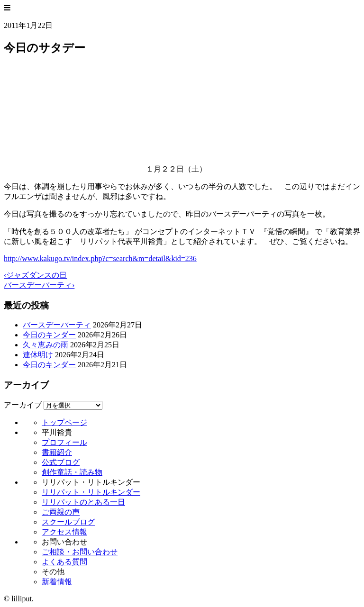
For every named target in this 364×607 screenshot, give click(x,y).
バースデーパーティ (57, 325)
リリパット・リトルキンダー (91, 492)
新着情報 (57, 582)
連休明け (38, 355)
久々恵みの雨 (45, 345)
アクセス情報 (64, 532)
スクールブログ (68, 522)
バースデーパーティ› (39, 285)
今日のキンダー (49, 335)
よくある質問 (64, 562)
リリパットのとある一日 (83, 502)
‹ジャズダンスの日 (35, 275)
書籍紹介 (57, 452)
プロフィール (64, 442)
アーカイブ (23, 405)
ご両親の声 (61, 512)
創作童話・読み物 (72, 472)
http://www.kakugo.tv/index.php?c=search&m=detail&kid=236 (100, 258)
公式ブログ (61, 462)
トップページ (64, 422)
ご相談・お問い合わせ (80, 552)
